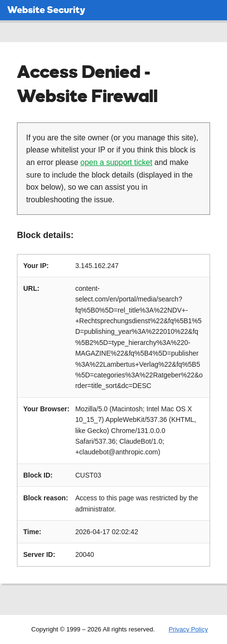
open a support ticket (116, 162)
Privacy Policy (188, 629)
